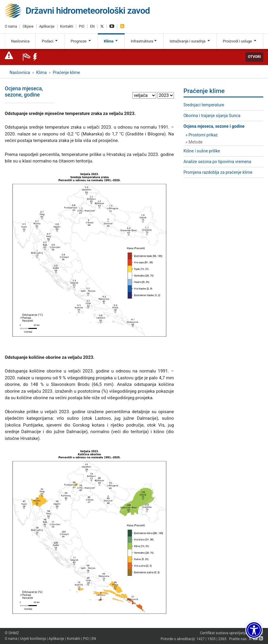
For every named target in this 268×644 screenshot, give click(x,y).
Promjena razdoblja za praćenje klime (218, 172)
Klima (111, 41)
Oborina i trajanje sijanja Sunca (212, 116)
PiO (82, 26)
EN (92, 26)
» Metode (194, 142)
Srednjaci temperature (204, 105)
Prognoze (81, 41)
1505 (211, 639)
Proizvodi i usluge (240, 41)
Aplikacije (47, 26)
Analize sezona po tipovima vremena (217, 162)
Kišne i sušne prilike (202, 151)
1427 (200, 639)
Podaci (50, 41)
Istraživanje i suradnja (190, 41)
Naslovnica (20, 41)
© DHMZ (12, 633)
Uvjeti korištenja (33, 639)
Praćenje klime (66, 72)
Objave (28, 26)
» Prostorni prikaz (202, 135)
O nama (11, 26)
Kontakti (67, 26)
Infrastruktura (144, 41)
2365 (222, 639)
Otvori (254, 57)
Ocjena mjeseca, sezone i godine (214, 126)
